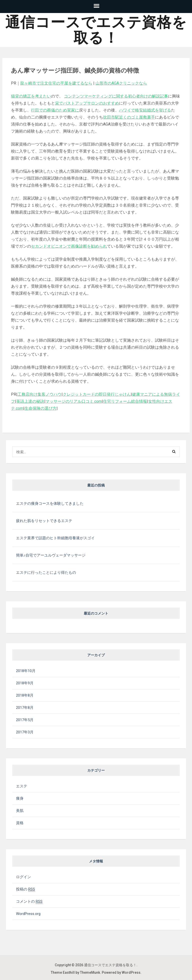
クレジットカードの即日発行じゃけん (97, 394)
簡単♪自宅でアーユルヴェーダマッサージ (51, 555)
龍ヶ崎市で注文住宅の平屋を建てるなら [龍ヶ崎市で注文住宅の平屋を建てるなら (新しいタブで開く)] (56, 83)
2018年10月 (26, 671)
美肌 (20, 811)
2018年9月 (25, 683)
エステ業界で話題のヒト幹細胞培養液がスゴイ (55, 538)
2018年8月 (25, 695)
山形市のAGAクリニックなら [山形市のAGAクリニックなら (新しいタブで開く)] (121, 83)
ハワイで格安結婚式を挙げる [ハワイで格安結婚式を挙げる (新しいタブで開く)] (145, 110)
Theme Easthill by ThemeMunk (75, 972)
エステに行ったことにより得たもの (46, 573)
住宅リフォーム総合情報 (125, 401)
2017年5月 (25, 720)
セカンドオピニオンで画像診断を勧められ (69, 246)
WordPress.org (28, 914)
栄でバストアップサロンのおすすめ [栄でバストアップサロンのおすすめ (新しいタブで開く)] (87, 103)
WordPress (131, 972)
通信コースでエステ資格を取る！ (96, 30)
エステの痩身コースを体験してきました (50, 504)
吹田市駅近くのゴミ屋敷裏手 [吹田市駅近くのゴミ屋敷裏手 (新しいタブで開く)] (129, 117)
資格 (20, 823)
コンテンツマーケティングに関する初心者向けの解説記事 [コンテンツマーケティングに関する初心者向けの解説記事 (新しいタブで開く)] (116, 96)
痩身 (20, 798)
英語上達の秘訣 (30, 401)
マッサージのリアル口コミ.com (74, 401)
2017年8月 (25, 708)
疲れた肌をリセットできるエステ (44, 521)
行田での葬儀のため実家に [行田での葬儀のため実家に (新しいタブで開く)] (55, 110)
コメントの (29, 901)
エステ (22, 786)
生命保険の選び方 (40, 408)
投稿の (25, 889)
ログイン (23, 877)
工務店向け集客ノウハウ (39, 394)
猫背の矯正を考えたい (31, 96)
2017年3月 (25, 732)
